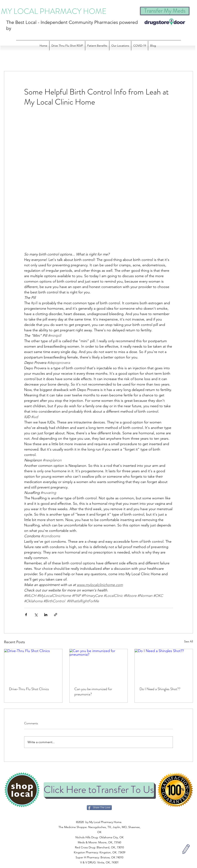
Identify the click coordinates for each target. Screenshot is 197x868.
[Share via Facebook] (26, 615)
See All (189, 641)
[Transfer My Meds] (165, 11)
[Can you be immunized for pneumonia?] (99, 665)
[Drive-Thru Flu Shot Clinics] (33, 665)
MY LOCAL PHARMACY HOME (54, 11)
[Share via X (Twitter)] (36, 615)
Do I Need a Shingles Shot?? (160, 689)
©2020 (99, 817)
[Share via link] (56, 615)
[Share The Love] (99, 808)
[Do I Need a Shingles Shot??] (164, 665)
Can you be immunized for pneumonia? (93, 692)
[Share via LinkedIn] (46, 615)
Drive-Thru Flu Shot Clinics (29, 689)
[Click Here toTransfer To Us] (99, 790)
